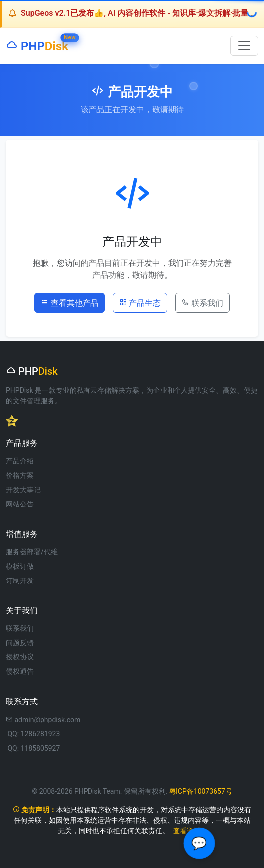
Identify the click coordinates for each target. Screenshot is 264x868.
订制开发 (20, 580)
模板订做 (20, 566)
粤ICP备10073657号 (201, 791)
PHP (37, 44)
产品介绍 (20, 461)
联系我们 (202, 302)
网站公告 (20, 504)
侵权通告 (20, 671)
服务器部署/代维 (32, 552)
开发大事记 (23, 490)
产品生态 (140, 302)
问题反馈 (20, 643)
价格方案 (20, 475)
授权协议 (20, 657)
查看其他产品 (70, 302)
